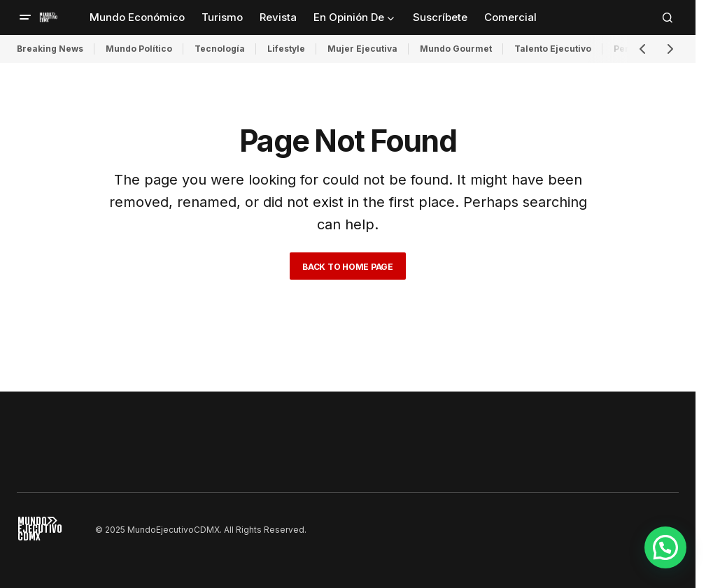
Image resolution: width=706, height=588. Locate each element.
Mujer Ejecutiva (362, 49)
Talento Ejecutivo (553, 49)
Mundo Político (139, 49)
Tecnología (220, 49)
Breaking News (50, 49)
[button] (25, 17)
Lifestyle (286, 49)
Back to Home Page (348, 267)
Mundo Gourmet (456, 49)
